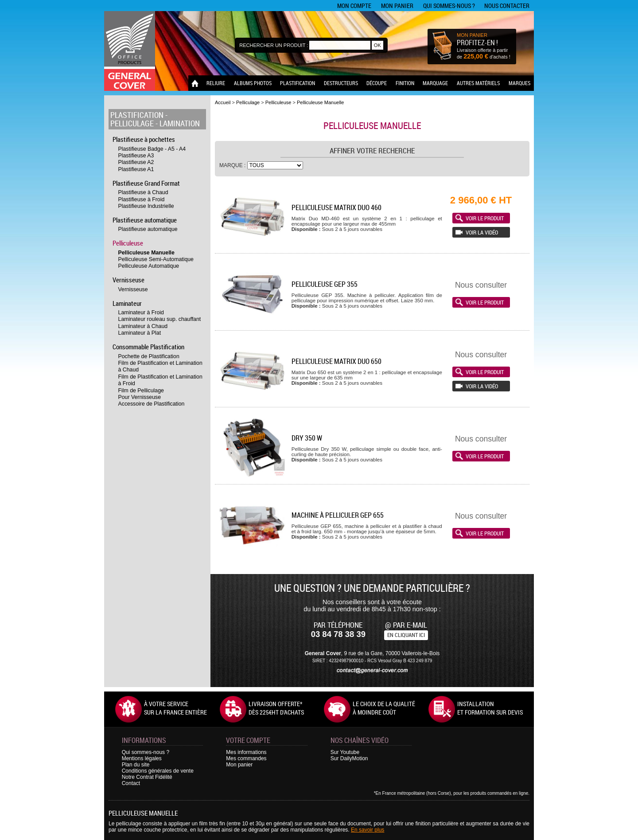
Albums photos (253, 83)
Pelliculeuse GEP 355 (325, 284)
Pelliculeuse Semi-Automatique (156, 259)
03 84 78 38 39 (338, 634)
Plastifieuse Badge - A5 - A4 (152, 149)
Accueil (223, 102)
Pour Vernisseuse (140, 397)
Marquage (435, 83)
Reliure (216, 83)
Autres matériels (478, 83)
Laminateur (127, 303)
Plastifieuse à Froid (142, 199)
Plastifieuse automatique (145, 220)
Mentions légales (142, 758)
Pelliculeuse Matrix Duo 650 (337, 361)
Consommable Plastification (148, 347)
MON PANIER (472, 35)
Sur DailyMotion (349, 758)
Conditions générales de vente (158, 771)
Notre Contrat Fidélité (147, 777)
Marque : (233, 165)
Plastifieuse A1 (136, 169)
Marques (519, 83)
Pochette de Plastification (149, 356)
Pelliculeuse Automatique (149, 266)
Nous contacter (507, 6)
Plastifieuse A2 (136, 162)
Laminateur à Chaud (143, 326)
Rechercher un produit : (274, 45)
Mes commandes (246, 758)
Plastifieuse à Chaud (143, 192)
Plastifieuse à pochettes (144, 139)
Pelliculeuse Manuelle (146, 253)
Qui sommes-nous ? (449, 6)
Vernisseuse (128, 280)
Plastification (298, 83)
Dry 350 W (307, 438)
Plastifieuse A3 (136, 156)
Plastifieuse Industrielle (146, 206)
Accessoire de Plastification (152, 404)
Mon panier (397, 6)
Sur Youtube (345, 752)
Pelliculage (132, 123)
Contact (131, 783)
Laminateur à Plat (140, 333)
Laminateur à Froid (141, 313)
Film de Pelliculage (141, 391)
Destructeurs (341, 83)
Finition (405, 83)
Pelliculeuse (128, 243)
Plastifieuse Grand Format (146, 183)
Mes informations (246, 752)
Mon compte (354, 6)
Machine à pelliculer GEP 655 (338, 515)
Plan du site (136, 765)
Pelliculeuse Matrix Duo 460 (337, 207)
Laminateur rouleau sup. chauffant (160, 319)
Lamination (180, 123)
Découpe (377, 83)
